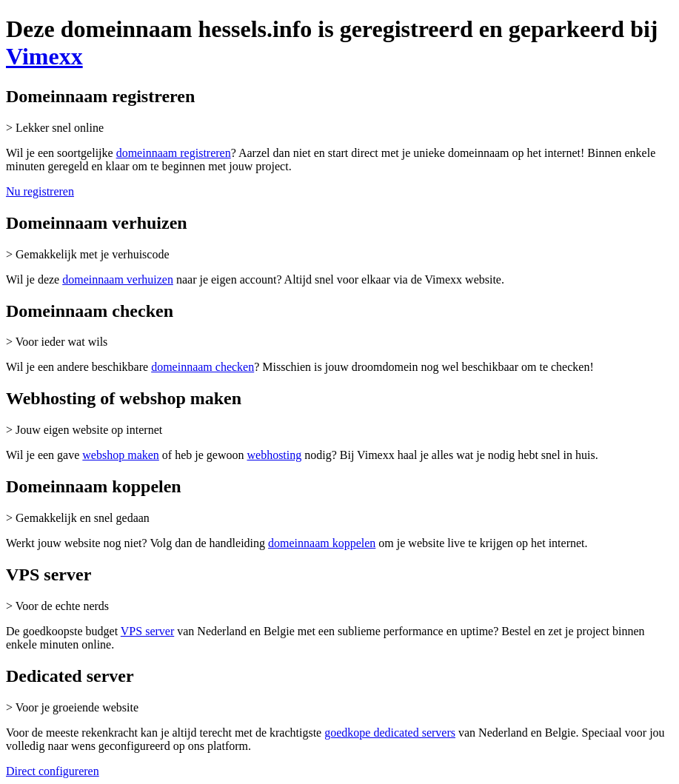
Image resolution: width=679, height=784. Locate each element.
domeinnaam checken (203, 367)
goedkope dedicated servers (390, 733)
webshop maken (121, 455)
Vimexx (44, 56)
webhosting (274, 455)
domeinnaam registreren (174, 153)
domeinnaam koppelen (322, 543)
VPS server (147, 631)
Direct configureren (53, 771)
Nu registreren (40, 191)
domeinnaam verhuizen (118, 279)
